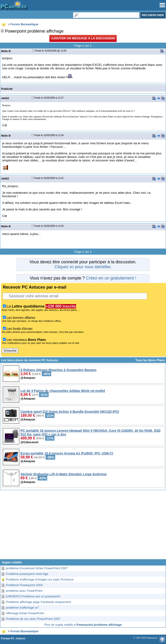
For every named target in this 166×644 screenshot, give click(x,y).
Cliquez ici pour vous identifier (82, 267)
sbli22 (5, 98)
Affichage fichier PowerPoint (25, 613)
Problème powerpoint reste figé (27, 574)
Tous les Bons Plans (150, 360)
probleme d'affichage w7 (22, 608)
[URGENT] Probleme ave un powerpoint (33, 596)
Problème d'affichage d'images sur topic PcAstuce (40, 579)
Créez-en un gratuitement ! (111, 278)
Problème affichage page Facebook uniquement (38, 602)
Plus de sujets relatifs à (83, 625)
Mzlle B (6, 51)
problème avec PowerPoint (24, 591)
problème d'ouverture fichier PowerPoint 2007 (37, 568)
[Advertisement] (83, 526)
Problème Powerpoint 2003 (24, 585)
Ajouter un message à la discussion (83, 38)
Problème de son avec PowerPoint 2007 (33, 619)
